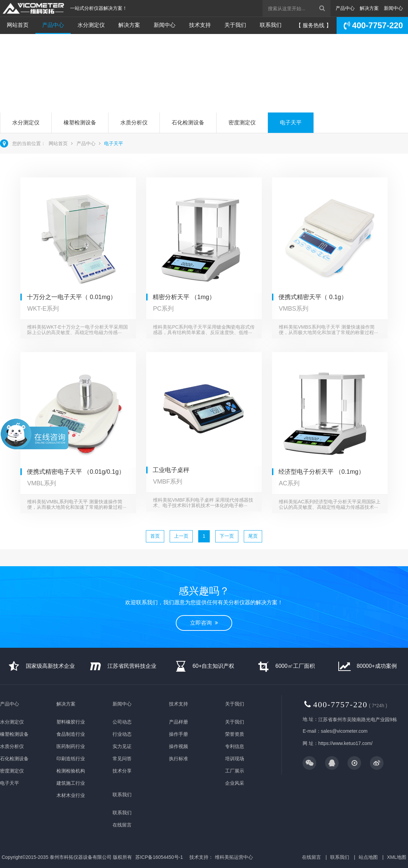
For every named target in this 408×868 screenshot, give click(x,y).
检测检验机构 (71, 771)
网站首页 (18, 25)
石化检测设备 (188, 123)
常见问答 (122, 759)
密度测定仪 (242, 123)
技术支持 (200, 25)
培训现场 (235, 759)
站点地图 (368, 857)
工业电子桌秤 (171, 470)
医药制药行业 (71, 746)
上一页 (181, 536)
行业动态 (122, 734)
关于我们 (235, 25)
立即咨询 (28, 86)
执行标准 (178, 759)
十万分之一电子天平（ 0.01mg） (72, 297)
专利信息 (235, 746)
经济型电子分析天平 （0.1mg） (321, 472)
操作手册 (178, 734)
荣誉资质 (235, 734)
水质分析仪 (134, 123)
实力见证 (122, 746)
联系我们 (271, 25)
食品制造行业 (71, 734)
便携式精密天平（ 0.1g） (313, 297)
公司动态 (122, 722)
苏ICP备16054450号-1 (159, 857)
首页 (155, 536)
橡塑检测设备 (80, 123)
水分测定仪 (91, 25)
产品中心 (345, 8)
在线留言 (122, 825)
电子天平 (291, 123)
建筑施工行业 (71, 783)
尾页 (253, 536)
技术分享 (122, 771)
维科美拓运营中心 (234, 857)
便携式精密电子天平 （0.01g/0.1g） (76, 472)
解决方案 (369, 8)
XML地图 (397, 857)
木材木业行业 (71, 795)
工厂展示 (235, 771)
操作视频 (178, 746)
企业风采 (235, 783)
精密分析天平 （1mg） (184, 297)
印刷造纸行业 (71, 759)
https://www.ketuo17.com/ (345, 743)
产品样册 (178, 722)
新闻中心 (393, 8)
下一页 (227, 536)
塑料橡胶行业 (71, 722)
